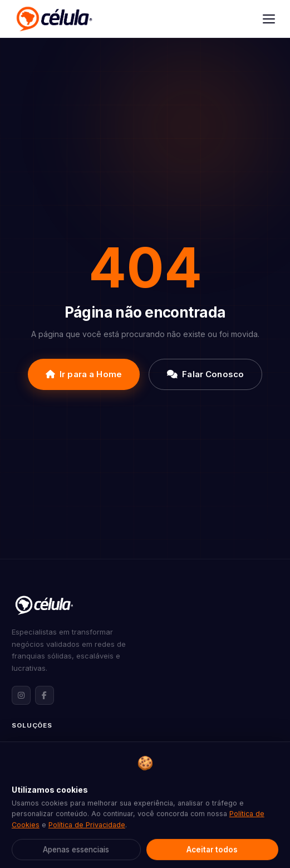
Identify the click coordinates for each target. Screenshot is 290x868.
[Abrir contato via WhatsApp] (260, 838)
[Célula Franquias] (54, 19)
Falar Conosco (205, 374)
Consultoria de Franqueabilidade (69, 781)
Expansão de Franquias (53, 763)
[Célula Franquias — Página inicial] (44, 605)
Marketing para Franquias (56, 798)
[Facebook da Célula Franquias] (45, 695)
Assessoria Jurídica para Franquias (73, 816)
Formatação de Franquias (56, 745)
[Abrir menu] (269, 19)
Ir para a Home (84, 374)
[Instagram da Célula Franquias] (21, 695)
